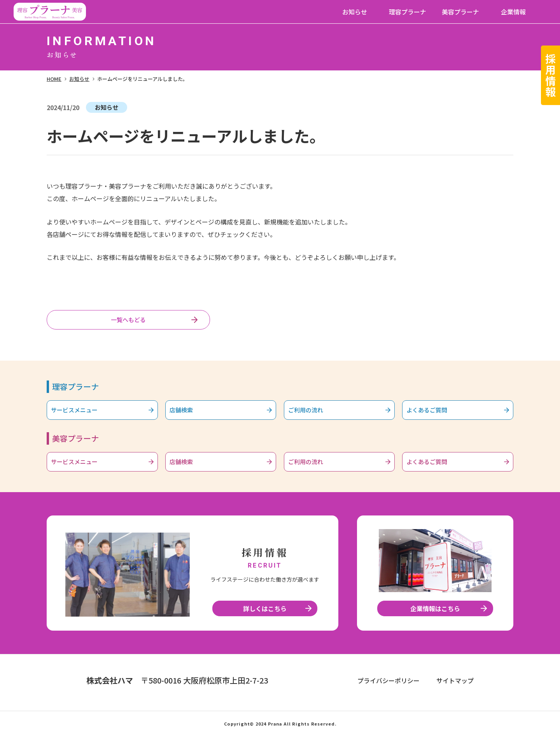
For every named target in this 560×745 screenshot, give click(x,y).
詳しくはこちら (265, 618)
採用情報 (551, 75)
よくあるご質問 (434, 415)
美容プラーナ (460, 12)
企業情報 (513, 12)
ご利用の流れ (312, 415)
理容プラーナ (408, 12)
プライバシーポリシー (388, 690)
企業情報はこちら (435, 618)
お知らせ (355, 12)
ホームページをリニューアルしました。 (143, 79)
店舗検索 (187, 415)
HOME (54, 79)
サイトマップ (455, 690)
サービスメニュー (82, 415)
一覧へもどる (128, 321)
